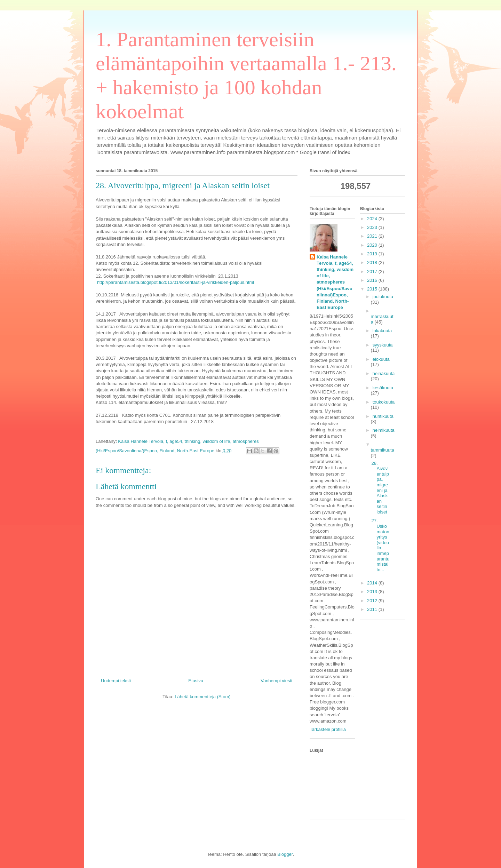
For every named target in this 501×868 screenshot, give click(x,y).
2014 (373, 583)
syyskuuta (383, 345)
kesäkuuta (383, 388)
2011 (373, 609)
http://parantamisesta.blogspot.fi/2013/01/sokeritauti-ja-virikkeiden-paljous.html (176, 282)
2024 (373, 219)
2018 (373, 262)
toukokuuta (384, 402)
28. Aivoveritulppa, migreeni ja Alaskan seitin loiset (380, 488)
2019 (373, 254)
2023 (373, 227)
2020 (373, 245)
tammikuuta (383, 450)
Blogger (285, 854)
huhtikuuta (383, 416)
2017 (373, 272)
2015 (373, 289)
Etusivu (196, 681)
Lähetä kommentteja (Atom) (202, 697)
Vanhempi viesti (276, 681)
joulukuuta (383, 297)
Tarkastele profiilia (328, 729)
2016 (373, 280)
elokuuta (381, 359)
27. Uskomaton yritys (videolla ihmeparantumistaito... (380, 545)
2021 (373, 236)
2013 (373, 592)
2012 (373, 601)
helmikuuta (384, 430)
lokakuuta (382, 331)
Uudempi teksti (116, 681)
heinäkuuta (384, 373)
